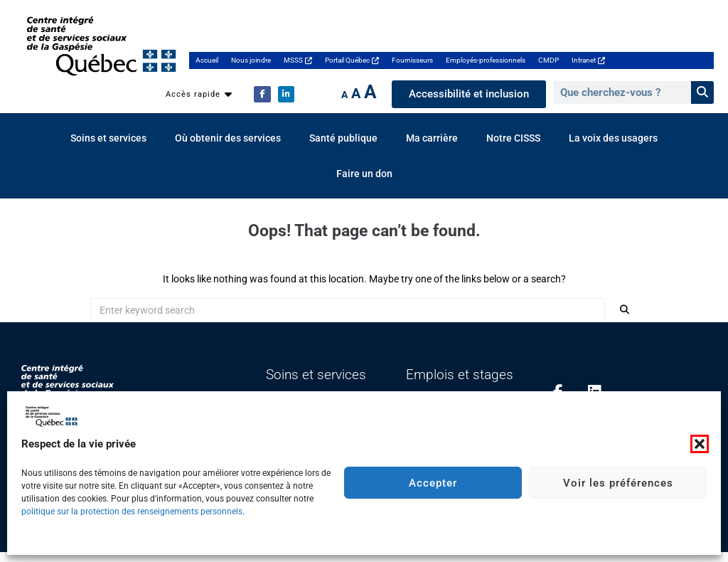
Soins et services (108, 138)
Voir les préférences (618, 483)
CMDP (548, 60)
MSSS (298, 60)
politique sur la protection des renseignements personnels (132, 511)
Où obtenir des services (228, 138)
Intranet (588, 60)
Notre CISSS (513, 138)
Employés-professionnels (486, 60)
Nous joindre (251, 60)
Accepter (433, 483)
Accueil (207, 60)
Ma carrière (432, 138)
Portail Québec (352, 60)
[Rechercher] (702, 92)
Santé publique (343, 138)
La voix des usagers (613, 138)
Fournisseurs (412, 60)
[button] (700, 444)
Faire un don (364, 174)
